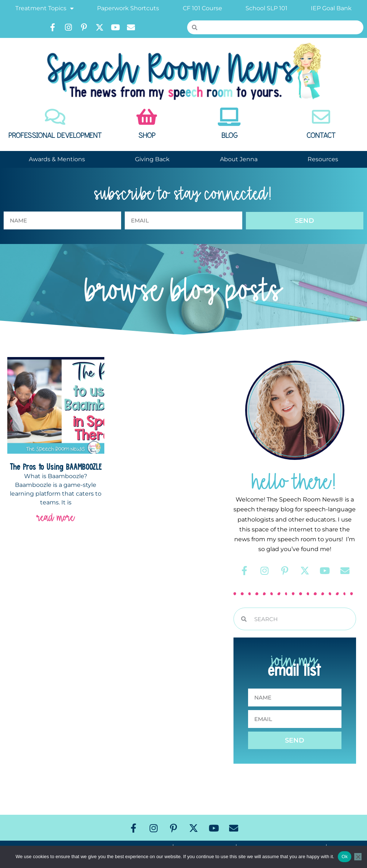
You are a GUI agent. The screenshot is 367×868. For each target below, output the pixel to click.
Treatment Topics (45, 8)
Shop (147, 136)
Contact (321, 136)
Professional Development (55, 136)
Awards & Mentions (57, 159)
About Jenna (239, 159)
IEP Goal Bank (331, 8)
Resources (323, 159)
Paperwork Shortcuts (128, 8)
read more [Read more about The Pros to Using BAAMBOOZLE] (56, 517)
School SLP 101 (266, 8)
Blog (229, 136)
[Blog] (229, 117)
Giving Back (152, 159)
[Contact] (321, 117)
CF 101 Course (202, 8)
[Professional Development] (55, 117)
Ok (345, 857)
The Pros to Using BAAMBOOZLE (56, 466)
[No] (358, 857)
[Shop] (147, 117)
